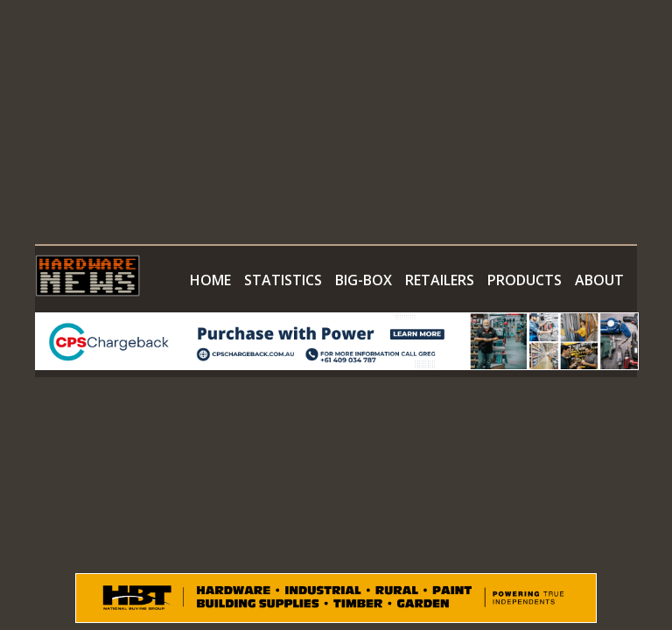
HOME (210, 280)
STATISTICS (283, 280)
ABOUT (599, 280)
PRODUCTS (525, 280)
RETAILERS (440, 280)
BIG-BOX (364, 280)
